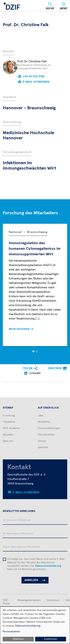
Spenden (43, 447)
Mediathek (44, 422)
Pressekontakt (46, 435)
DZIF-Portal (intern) (7, 604)
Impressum (53, 600)
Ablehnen (18, 639)
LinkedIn (32, 373)
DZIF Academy (11, 428)
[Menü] (64, 6)
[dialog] (35, 625)
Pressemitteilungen (49, 428)
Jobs (41, 416)
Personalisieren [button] (11, 632)
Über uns (8, 441)
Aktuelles (8, 435)
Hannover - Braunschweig (29, 108)
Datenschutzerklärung (48, 566)
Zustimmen (51, 639)
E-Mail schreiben (36, 82)
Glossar (42, 441)
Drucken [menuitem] (55, 368)
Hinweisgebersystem (29, 600)
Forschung (9, 416)
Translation (9, 422)
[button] (33, 351)
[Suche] (50, 6)
